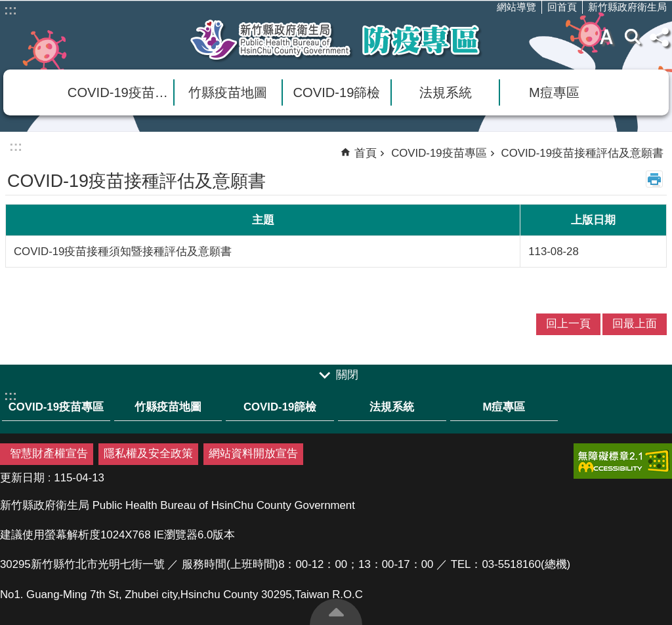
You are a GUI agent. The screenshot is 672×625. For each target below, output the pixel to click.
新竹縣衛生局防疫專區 (336, 40)
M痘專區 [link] (554, 92)
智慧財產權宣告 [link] (49, 454)
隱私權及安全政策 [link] (148, 454)
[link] (623, 461)
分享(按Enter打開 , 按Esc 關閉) (659, 37)
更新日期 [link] (22, 478)
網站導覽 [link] (516, 7)
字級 (606, 37)
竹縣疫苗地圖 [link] (228, 92)
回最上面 (336, 612)
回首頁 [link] (562, 7)
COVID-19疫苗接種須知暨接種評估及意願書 (123, 252)
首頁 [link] (366, 153)
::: (10, 10)
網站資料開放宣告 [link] (253, 454)
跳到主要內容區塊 (7, 7)
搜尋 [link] (633, 37)
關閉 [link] (347, 375)
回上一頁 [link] (568, 324)
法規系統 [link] (446, 92)
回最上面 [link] (635, 324)
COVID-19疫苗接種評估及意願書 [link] (582, 153)
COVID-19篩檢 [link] (337, 92)
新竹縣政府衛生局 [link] (627, 7)
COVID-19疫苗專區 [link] (120, 92)
